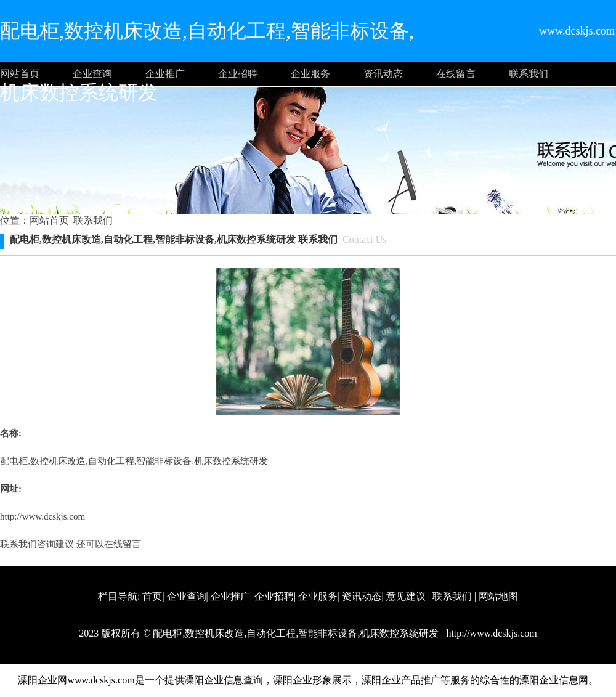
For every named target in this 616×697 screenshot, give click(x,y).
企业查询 (92, 74)
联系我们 (529, 74)
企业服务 (310, 74)
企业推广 (165, 74)
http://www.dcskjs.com (43, 516)
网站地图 (498, 596)
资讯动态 (383, 74)
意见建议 (406, 596)
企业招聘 (238, 74)
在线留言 (456, 74)
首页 (152, 596)
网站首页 (20, 74)
